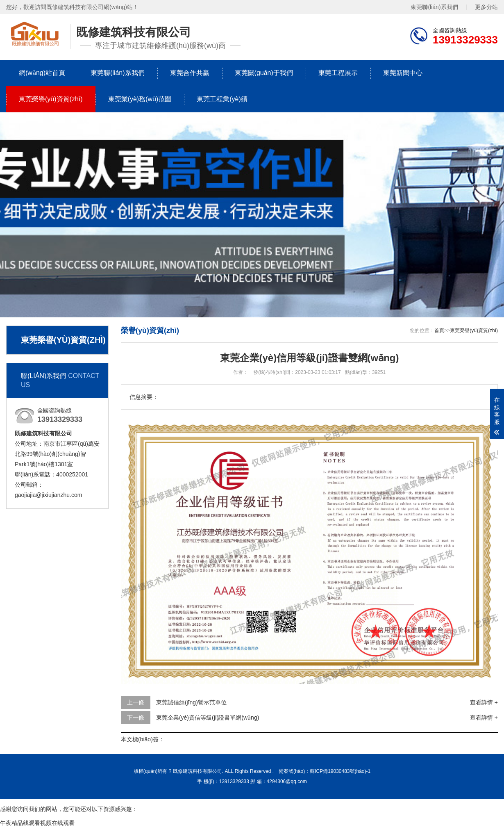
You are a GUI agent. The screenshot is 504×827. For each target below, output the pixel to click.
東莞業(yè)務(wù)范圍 (140, 99)
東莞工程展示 (338, 73)
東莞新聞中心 (403, 73)
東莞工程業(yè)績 (222, 99)
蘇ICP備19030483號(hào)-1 (340, 771)
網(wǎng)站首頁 (42, 73)
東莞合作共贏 (190, 73)
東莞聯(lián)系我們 (434, 7)
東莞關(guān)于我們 (264, 73)
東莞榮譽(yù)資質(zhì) (51, 99)
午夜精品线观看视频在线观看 (37, 823)
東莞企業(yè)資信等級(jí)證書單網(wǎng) (208, 718)
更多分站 (486, 7)
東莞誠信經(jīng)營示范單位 (191, 702)
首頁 (439, 330)
